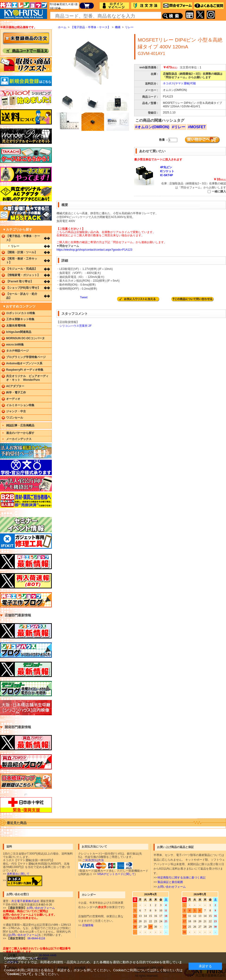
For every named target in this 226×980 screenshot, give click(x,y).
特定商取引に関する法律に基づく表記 (182, 878)
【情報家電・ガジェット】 (23, 275)
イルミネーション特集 (20, 405)
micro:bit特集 (15, 345)
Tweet (84, 297)
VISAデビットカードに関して (116, 874)
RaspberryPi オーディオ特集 (25, 370)
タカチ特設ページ (17, 351)
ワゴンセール (15, 418)
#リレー (179, 127)
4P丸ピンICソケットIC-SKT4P (167, 171)
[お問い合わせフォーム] (23, 935)
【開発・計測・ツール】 (22, 252)
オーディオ (13, 399)
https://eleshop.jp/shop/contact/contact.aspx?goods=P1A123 (94, 250)
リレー (129, 27)
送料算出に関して (18, 874)
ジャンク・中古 (16, 411)
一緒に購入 (219, 191)
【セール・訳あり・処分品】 (22, 296)
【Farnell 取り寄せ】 (20, 281)
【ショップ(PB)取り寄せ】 (23, 288)
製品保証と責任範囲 (170, 882)
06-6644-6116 (36, 938)
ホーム (62, 27)
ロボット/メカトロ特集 (21, 313)
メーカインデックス (19, 439)
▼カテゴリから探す (17, 229)
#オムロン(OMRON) (152, 127)
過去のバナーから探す (20, 433)
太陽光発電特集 (16, 326)
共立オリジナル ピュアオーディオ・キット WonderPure (27, 378)
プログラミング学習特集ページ (26, 357)
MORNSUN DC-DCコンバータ (25, 338)
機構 (118, 27)
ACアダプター (15, 386)
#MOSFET (197, 127)
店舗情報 (88, 925)
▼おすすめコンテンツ (19, 306)
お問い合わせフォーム (172, 887)
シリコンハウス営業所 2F (75, 326)
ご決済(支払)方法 (93, 860)
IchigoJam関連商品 (19, 332)
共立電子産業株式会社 (25, 901)
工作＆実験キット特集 (20, 319)
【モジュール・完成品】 (22, 269)
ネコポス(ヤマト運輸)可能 (179, 83)
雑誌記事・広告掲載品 (20, 425)
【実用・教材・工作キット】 (22, 261)
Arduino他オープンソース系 (24, 363)
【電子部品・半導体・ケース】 (91, 27)
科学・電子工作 (16, 393)
